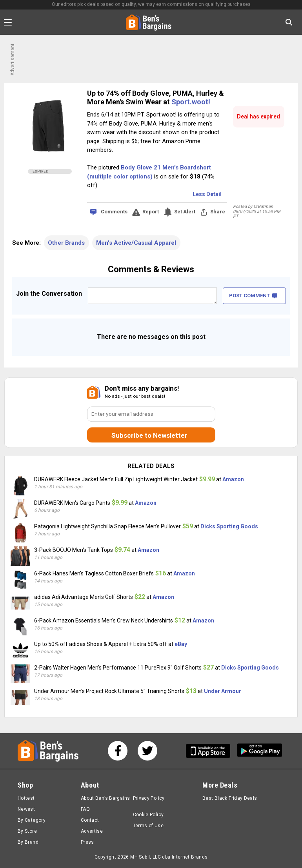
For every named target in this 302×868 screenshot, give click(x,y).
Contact (90, 820)
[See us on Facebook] (118, 751)
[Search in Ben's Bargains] (289, 22)
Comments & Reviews (151, 269)
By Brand (28, 842)
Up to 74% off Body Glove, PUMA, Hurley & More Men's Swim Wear (156, 97)
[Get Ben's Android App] (260, 751)
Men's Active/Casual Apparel (136, 243)
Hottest (26, 798)
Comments (114, 212)
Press (87, 842)
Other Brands (66, 243)
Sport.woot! (191, 102)
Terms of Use (148, 826)
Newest (26, 809)
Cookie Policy (148, 815)
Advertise (92, 831)
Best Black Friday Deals (230, 798)
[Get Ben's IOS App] (211, 751)
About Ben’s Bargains (105, 798)
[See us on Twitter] (147, 751)
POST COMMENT (253, 296)
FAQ (85, 809)
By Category (32, 820)
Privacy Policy (149, 798)
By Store (27, 831)
